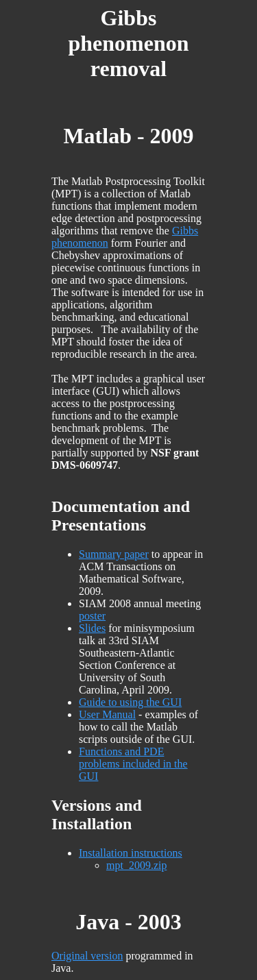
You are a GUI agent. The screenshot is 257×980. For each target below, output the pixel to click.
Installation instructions (131, 853)
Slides (92, 628)
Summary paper (114, 554)
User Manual (107, 714)
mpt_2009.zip (136, 865)
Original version (87, 956)
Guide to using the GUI (130, 702)
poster (92, 616)
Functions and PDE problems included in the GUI (133, 764)
